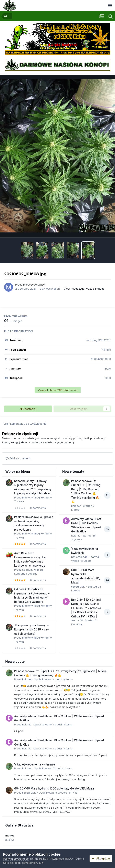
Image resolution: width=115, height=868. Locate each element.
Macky (26, 497)
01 (6, 321)
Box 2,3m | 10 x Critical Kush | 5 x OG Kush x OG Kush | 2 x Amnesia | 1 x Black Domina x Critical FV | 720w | (86, 608)
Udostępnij (28, 409)
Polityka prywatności (16, 859)
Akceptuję (101, 858)
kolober (76, 506)
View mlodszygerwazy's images (84, 289)
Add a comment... (19, 458)
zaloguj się (18, 442)
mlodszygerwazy (34, 285)
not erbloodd (79, 557)
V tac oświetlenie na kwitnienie (35, 764)
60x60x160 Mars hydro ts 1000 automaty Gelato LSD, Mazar (55, 788)
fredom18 (77, 620)
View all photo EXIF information (58, 390)
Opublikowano (53, 679)
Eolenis (76, 535)
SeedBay (28, 570)
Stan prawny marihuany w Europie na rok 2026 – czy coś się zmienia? (32, 630)
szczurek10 (78, 587)
